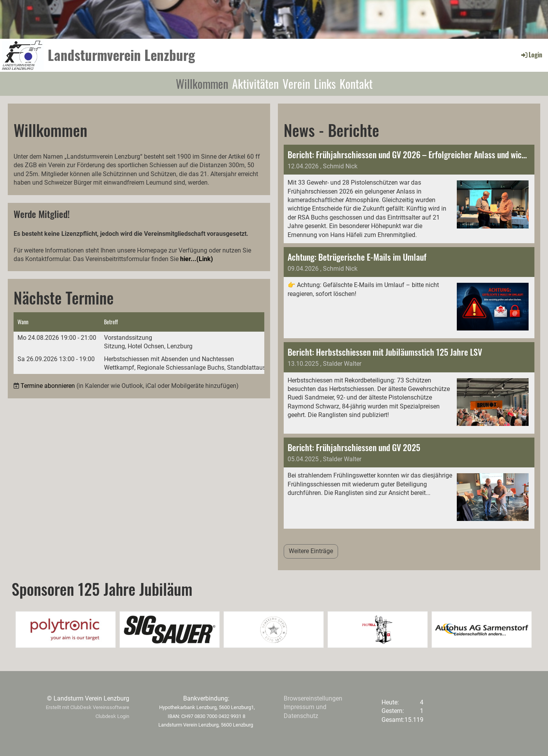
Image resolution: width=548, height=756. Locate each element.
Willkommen (202, 84)
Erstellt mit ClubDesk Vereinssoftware (88, 707)
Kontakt (356, 84)
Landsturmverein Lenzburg (121, 55)
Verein (296, 84)
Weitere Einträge (311, 551)
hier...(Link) (197, 259)
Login (531, 55)
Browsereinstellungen (313, 698)
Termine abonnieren (48, 386)
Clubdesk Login (112, 716)
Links (325, 84)
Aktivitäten (255, 84)
